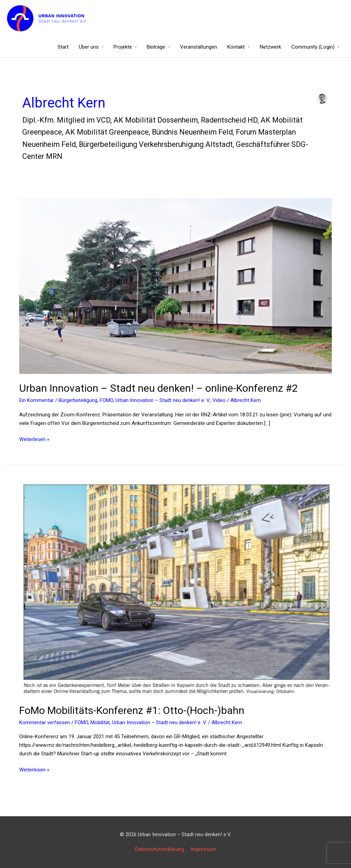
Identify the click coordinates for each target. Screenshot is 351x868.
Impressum (203, 849)
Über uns (89, 47)
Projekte (123, 47)
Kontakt (236, 47)
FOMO (106, 400)
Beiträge (156, 47)
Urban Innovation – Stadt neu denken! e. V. (163, 400)
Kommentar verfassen (45, 722)
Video (219, 400)
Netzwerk (270, 47)
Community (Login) (313, 47)
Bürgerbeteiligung (78, 400)
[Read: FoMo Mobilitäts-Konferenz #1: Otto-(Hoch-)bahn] (175, 589)
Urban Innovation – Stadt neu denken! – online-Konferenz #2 (159, 388)
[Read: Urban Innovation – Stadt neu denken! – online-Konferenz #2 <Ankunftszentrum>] (175, 286)
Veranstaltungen (198, 47)
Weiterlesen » (34, 439)
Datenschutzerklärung (160, 849)
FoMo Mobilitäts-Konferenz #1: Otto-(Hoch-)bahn (132, 710)
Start (63, 47)
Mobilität (100, 722)
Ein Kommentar (37, 400)
